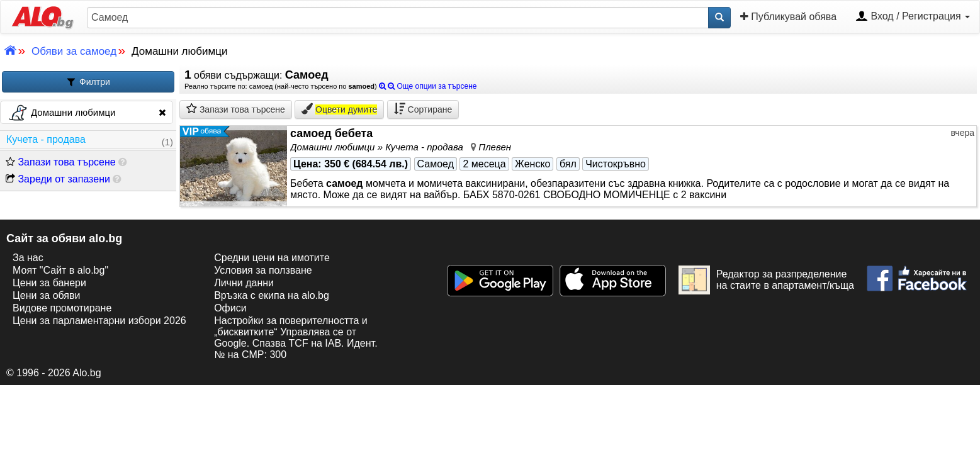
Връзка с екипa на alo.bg (272, 295)
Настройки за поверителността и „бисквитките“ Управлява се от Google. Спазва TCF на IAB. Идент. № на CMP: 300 (296, 338)
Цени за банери (49, 283)
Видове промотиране (62, 308)
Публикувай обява (788, 16)
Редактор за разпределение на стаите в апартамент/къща (766, 280)
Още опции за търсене (428, 86)
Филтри (88, 82)
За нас (28, 258)
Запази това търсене (61, 162)
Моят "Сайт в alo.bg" (60, 270)
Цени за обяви (46, 295)
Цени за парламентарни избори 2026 (99, 321)
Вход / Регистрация (913, 17)
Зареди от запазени (58, 179)
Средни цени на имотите (272, 258)
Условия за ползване (263, 270)
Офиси (230, 308)
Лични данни (244, 283)
